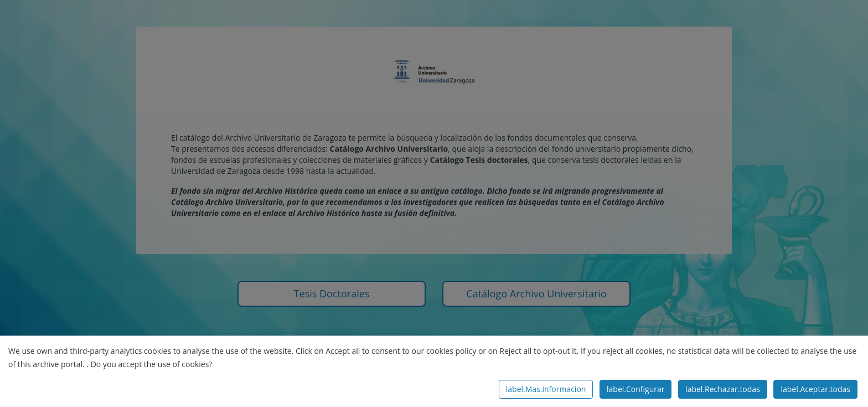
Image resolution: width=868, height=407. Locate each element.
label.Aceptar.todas (815, 389)
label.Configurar (635, 389)
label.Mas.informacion (546, 389)
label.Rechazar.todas (723, 389)
